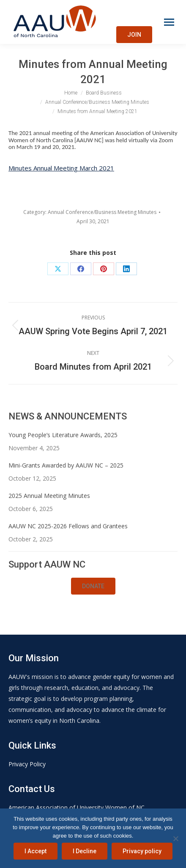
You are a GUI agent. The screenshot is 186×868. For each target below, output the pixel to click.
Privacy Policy (27, 764)
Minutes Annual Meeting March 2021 (61, 168)
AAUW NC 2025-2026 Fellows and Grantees (68, 526)
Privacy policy (142, 851)
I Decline (85, 851)
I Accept (36, 851)
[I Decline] (175, 838)
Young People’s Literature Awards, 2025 (63, 435)
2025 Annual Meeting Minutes (49, 496)
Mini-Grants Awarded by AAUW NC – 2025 (66, 465)
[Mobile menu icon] (169, 22)
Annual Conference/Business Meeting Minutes (102, 212)
